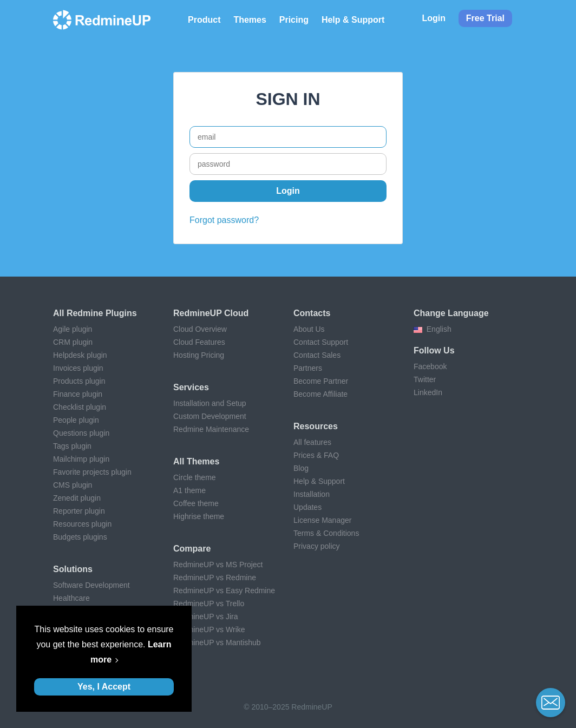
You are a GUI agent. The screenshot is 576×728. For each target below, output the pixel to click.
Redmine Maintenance (211, 429)
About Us (309, 329)
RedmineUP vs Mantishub (217, 642)
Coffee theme (196, 503)
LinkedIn (428, 392)
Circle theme (195, 477)
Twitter (425, 379)
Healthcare (71, 598)
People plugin (76, 420)
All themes (196, 461)
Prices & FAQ (316, 455)
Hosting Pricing (199, 355)
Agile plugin (73, 329)
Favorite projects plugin (92, 472)
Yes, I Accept (104, 687)
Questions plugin (81, 433)
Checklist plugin (80, 407)
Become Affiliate (320, 394)
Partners (308, 368)
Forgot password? (224, 220)
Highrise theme (199, 516)
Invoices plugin (78, 368)
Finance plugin (78, 394)
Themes (250, 20)
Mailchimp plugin (81, 459)
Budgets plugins (80, 537)
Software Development (91, 585)
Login (434, 18)
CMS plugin (73, 485)
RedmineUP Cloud (211, 313)
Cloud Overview (200, 329)
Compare (192, 549)
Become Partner (321, 381)
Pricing (294, 20)
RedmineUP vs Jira (206, 616)
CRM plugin (73, 342)
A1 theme (189, 490)
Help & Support (353, 20)
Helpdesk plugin (80, 355)
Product (204, 20)
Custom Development (210, 416)
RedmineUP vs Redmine (215, 578)
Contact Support (321, 342)
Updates (307, 507)
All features (312, 442)
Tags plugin (72, 446)
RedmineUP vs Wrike (209, 629)
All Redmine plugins (95, 313)
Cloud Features (199, 342)
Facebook (430, 366)
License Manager (322, 520)
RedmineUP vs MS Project (218, 565)
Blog (301, 468)
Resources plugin (82, 524)
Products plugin (79, 381)
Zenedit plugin (77, 498)
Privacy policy (317, 546)
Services (191, 387)
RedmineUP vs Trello (209, 604)
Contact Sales (317, 355)
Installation (312, 494)
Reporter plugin (79, 511)
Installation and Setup (210, 403)
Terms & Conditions (326, 533)
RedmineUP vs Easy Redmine (224, 591)
